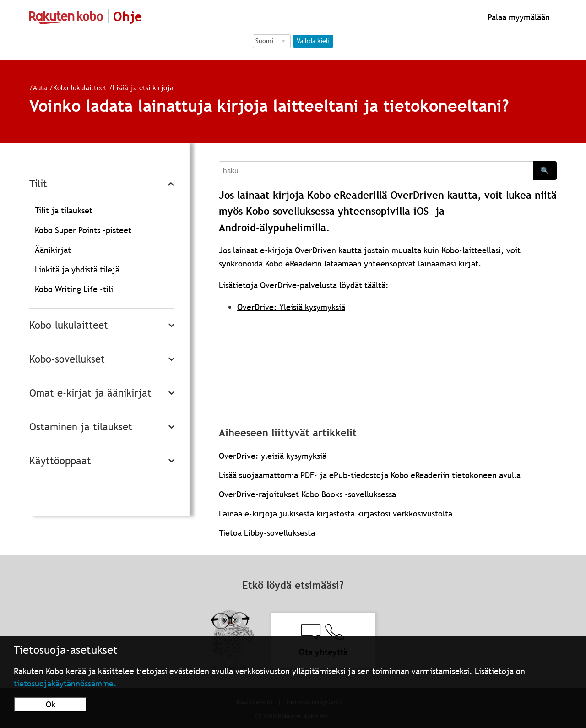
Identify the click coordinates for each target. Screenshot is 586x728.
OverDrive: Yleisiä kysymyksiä (291, 307)
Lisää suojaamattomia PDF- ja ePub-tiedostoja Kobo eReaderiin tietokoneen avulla (370, 475)
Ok (51, 704)
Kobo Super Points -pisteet (83, 230)
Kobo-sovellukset (67, 359)
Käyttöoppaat (60, 461)
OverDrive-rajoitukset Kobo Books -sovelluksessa (307, 494)
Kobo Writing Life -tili (74, 289)
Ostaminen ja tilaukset (81, 427)
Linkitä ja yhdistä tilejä (77, 269)
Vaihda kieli (313, 41)
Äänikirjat (53, 250)
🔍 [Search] (545, 170)
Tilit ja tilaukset (64, 210)
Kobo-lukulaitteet (80, 87)
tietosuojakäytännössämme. (65, 683)
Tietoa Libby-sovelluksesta (267, 533)
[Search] (376, 170)
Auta (40, 87)
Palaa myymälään (518, 17)
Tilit (38, 184)
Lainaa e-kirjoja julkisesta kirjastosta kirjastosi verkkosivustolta (336, 513)
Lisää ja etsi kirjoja (143, 87)
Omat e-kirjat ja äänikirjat (90, 393)
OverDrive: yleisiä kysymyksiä (273, 456)
